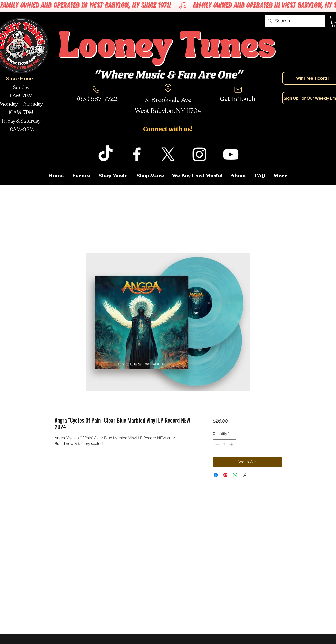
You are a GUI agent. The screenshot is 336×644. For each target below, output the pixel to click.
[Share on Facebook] (216, 475)
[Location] (168, 88)
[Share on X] (245, 475)
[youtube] (231, 154)
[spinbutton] (224, 444)
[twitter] (168, 154)
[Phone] (96, 90)
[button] (281, 176)
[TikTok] (106, 154)
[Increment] (232, 444)
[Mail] (238, 90)
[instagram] (199, 154)
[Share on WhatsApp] (235, 475)
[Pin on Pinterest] (225, 475)
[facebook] (137, 154)
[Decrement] (217, 444)
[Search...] (295, 21)
